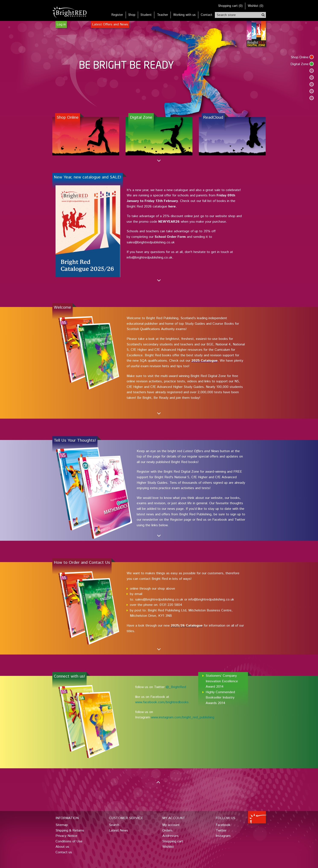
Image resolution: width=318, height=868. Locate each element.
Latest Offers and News (110, 24)
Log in (61, 24)
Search (114, 825)
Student (146, 15)
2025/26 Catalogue (187, 626)
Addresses (170, 836)
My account (171, 825)
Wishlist (168, 847)
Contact (207, 15)
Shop (132, 15)
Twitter (221, 831)
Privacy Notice (66, 836)
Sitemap (62, 825)
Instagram (223, 836)
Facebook (223, 825)
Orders (167, 831)
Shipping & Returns (70, 831)
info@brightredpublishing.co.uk (211, 600)
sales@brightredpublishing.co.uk (159, 600)
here (172, 207)
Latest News (119, 831)
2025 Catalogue (204, 361)
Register (117, 15)
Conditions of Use (69, 841)
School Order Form (170, 237)
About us (62, 847)
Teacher (163, 15)
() (230, 6)
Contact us (64, 852)
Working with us (184, 15)
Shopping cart (173, 841)
